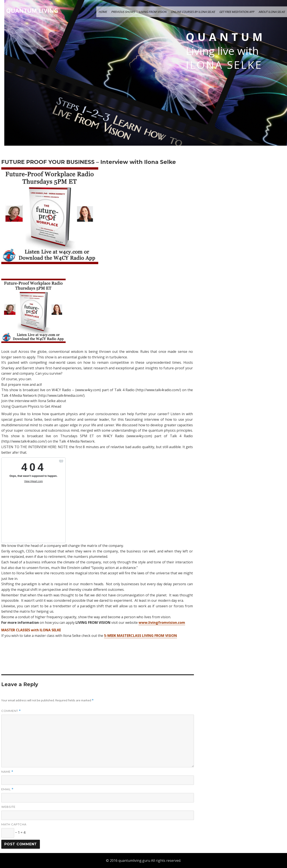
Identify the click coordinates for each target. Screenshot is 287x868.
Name (7, 772)
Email (7, 789)
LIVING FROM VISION (153, 12)
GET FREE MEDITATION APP (237, 12)
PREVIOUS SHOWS (123, 12)
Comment (11, 711)
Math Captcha (14, 824)
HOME (103, 12)
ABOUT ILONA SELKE (272, 12)
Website (8, 807)
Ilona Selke (224, 65)
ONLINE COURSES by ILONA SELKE (193, 12)
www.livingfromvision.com (162, 623)
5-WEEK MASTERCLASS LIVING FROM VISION (140, 636)
